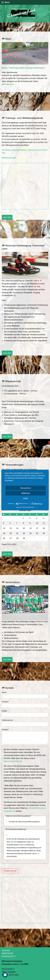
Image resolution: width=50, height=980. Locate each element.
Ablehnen (26, 493)
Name (5, 692)
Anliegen (5, 729)
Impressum (19, 507)
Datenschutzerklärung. (13, 761)
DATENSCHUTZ (9, 956)
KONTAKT (6, 951)
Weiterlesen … (10, 84)
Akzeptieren (26, 488)
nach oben (7, 217)
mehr (26, 498)
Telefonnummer (7, 720)
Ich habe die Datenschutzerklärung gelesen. (24, 822)
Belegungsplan (10, 158)
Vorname (5, 701)
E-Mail (5, 711)
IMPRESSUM (7, 953)
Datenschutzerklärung (28, 507)
